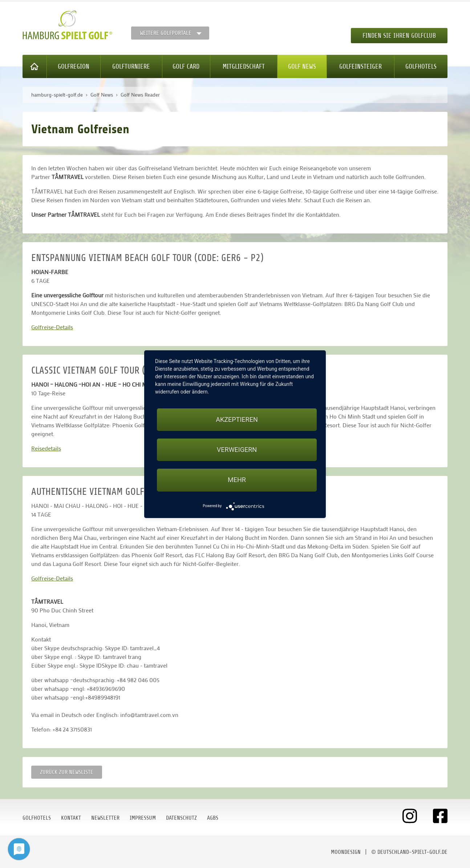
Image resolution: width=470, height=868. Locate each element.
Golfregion (74, 66)
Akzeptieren (237, 419)
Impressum (143, 818)
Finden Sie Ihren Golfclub (399, 36)
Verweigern (237, 450)
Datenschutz (181, 818)
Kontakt (71, 818)
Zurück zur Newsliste (67, 772)
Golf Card (186, 66)
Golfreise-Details (52, 327)
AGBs (213, 818)
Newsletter (105, 818)
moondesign (346, 852)
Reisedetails (46, 448)
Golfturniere (131, 66)
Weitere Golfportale (166, 33)
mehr (237, 480)
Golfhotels (421, 66)
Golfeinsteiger (360, 66)
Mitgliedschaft (244, 66)
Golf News (302, 66)
